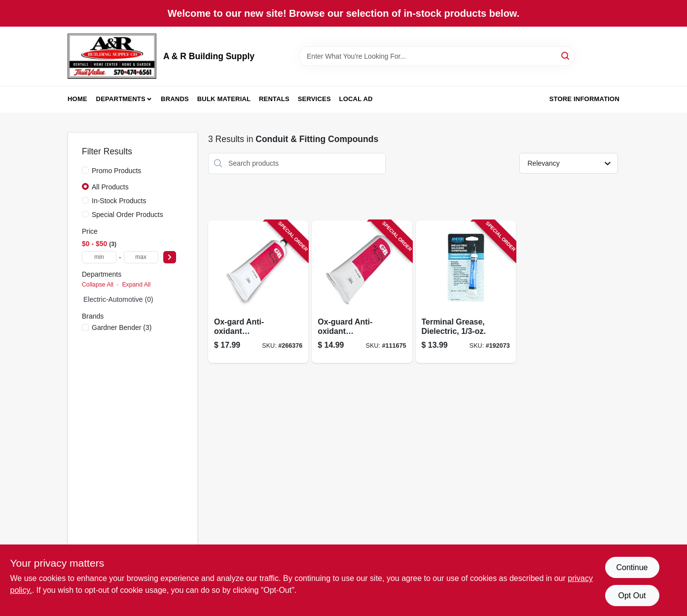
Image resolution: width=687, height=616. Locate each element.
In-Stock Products (119, 201)
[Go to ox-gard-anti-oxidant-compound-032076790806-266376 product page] (258, 292)
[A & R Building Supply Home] (112, 56)
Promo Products (116, 171)
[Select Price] (170, 257)
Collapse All (98, 285)
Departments (121, 99)
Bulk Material (224, 99)
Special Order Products (127, 215)
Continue (632, 567)
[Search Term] (437, 56)
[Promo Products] (85, 170)
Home (77, 99)
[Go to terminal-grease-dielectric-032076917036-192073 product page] (466, 292)
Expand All (136, 285)
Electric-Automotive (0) (118, 299)
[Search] (566, 55)
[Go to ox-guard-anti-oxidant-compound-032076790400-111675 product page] (362, 292)
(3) (122, 327)
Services (314, 99)
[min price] (99, 257)
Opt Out (632, 596)
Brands (175, 99)
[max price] (141, 257)
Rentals (274, 99)
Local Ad (356, 99)
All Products (110, 187)
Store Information (584, 99)
